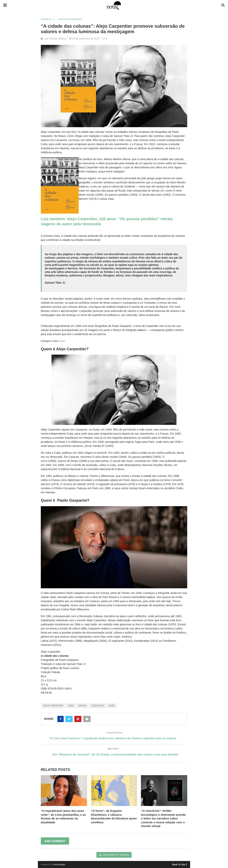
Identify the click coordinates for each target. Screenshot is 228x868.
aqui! (62, 341)
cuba (71, 706)
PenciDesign (59, 864)
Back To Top (180, 864)
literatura (98, 706)
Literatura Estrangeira (70, 19)
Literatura (46, 19)
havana (82, 706)
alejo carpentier (53, 706)
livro (112, 706)
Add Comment (55, 841)
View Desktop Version (114, 855)
